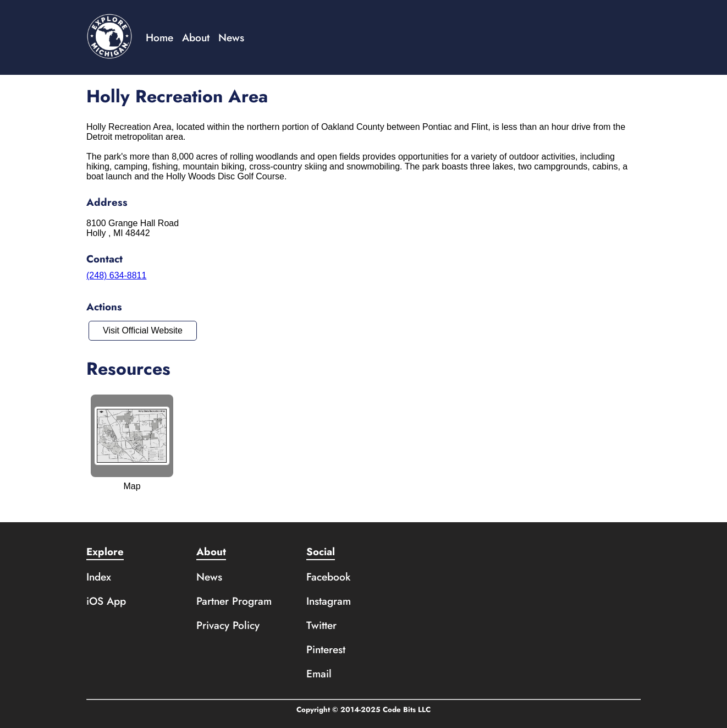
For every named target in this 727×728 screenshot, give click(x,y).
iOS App (106, 601)
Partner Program (234, 601)
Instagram (329, 601)
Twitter (321, 625)
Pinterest (326, 649)
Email (319, 674)
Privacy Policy (228, 625)
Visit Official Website (143, 330)
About (196, 37)
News (231, 37)
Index (99, 577)
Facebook (329, 577)
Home (159, 37)
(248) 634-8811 (116, 275)
